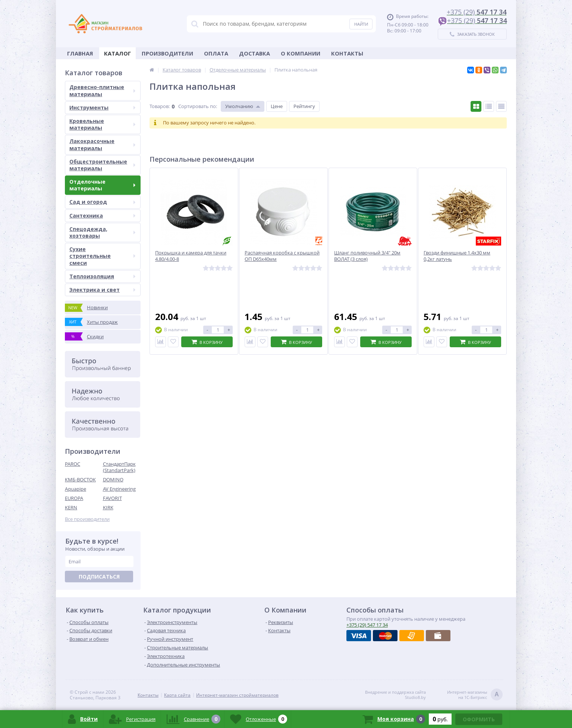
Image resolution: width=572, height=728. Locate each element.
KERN (71, 507)
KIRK (108, 507)
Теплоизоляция (102, 276)
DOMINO (113, 479)
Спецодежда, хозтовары (102, 232)
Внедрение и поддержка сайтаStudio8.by (395, 695)
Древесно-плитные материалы (102, 90)
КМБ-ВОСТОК (80, 479)
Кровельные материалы (102, 124)
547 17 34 (367, 625)
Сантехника (102, 216)
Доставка (254, 53)
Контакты (347, 53)
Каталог (117, 53)
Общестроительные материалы (102, 165)
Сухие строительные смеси (102, 256)
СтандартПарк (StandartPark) (119, 467)
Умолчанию (239, 106)
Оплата (216, 53)
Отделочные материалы (102, 185)
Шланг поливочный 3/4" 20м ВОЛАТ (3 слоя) (367, 256)
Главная (80, 53)
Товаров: (160, 106)
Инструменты (102, 107)
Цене (277, 106)
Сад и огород (102, 202)
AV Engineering (119, 489)
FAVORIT (112, 498)
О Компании (301, 53)
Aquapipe (76, 489)
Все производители (87, 519)
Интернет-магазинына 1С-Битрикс (475, 695)
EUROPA (74, 498)
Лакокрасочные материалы (102, 144)
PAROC (73, 464)
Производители (167, 53)
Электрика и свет (102, 290)
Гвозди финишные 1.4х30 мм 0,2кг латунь (457, 256)
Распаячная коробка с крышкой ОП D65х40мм (282, 256)
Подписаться (99, 577)
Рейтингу (304, 106)
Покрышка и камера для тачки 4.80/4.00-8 (191, 256)
